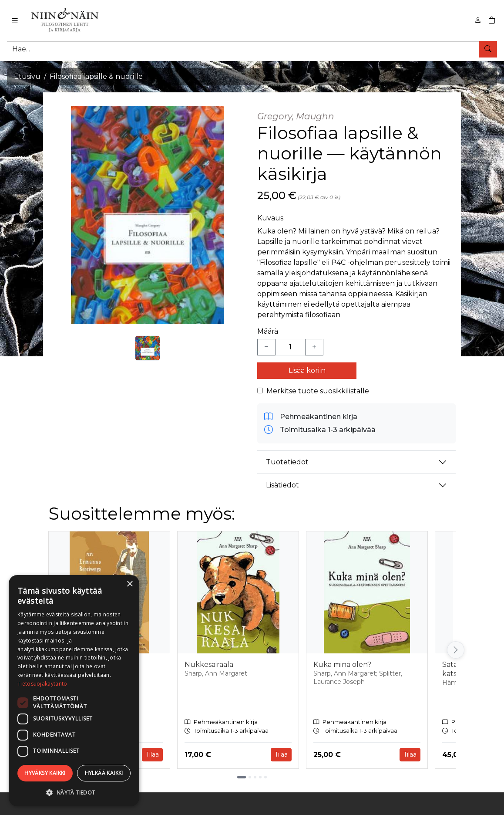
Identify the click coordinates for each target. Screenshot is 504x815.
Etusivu (27, 76)
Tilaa (152, 754)
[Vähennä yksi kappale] (266, 347)
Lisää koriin (307, 370)
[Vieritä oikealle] (456, 650)
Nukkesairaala (209, 665)
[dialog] (74, 691)
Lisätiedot (282, 485)
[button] (74, 792)
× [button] (129, 584)
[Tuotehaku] (252, 49)
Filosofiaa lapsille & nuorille (96, 76)
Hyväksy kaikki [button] (45, 773)
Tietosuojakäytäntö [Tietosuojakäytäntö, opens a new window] (42, 684)
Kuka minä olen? (342, 665)
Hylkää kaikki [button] (104, 773)
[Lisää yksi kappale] (314, 347)
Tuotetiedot (287, 462)
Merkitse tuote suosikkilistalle (318, 391)
